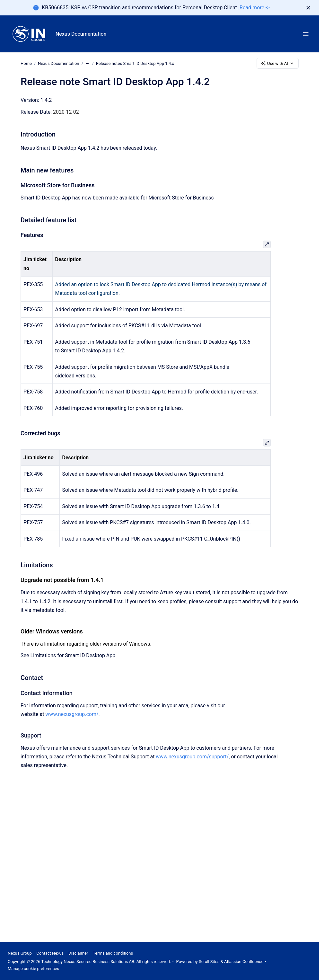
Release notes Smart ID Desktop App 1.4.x (135, 63)
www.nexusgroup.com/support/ (192, 757)
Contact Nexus (50, 953)
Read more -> (255, 8)
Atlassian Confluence (244, 962)
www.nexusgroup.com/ (72, 714)
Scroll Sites (209, 962)
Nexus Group (20, 953)
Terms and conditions (113, 953)
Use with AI (278, 63)
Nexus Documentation (81, 34)
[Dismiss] (308, 8)
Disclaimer (78, 953)
